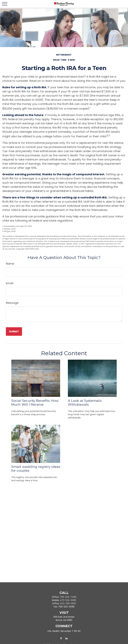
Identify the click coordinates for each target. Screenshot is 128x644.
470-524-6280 (68, 600)
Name (10, 264)
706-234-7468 (68, 597)
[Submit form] (14, 331)
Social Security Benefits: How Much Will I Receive (35, 403)
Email (10, 283)
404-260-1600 (68, 603)
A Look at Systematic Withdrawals (85, 403)
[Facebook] (61, 638)
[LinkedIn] (66, 638)
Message (12, 303)
